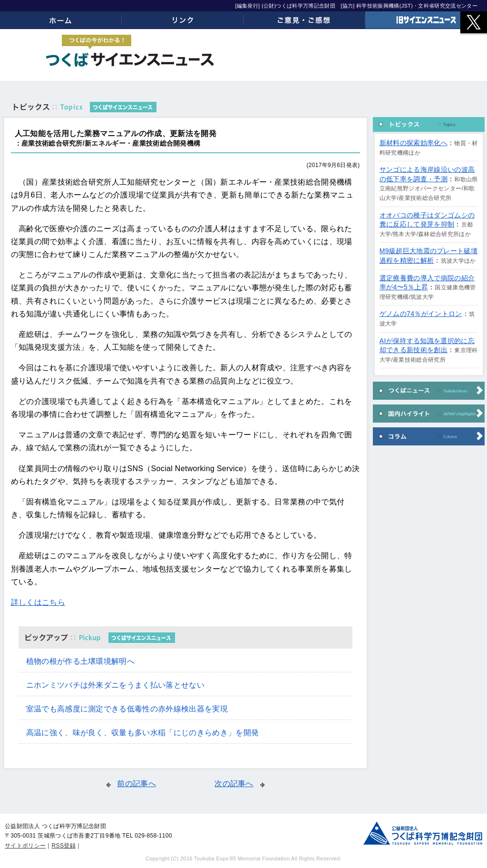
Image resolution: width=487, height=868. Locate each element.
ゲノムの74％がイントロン (421, 314)
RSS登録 (64, 846)
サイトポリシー (25, 846)
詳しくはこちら (38, 602)
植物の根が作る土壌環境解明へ (80, 661)
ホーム (61, 20)
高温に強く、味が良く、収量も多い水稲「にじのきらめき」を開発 (143, 733)
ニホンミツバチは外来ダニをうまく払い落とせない (115, 685)
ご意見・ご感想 (304, 20)
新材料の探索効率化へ (414, 143)
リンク (183, 20)
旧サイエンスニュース (426, 20)
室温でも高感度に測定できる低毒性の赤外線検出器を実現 (127, 709)
